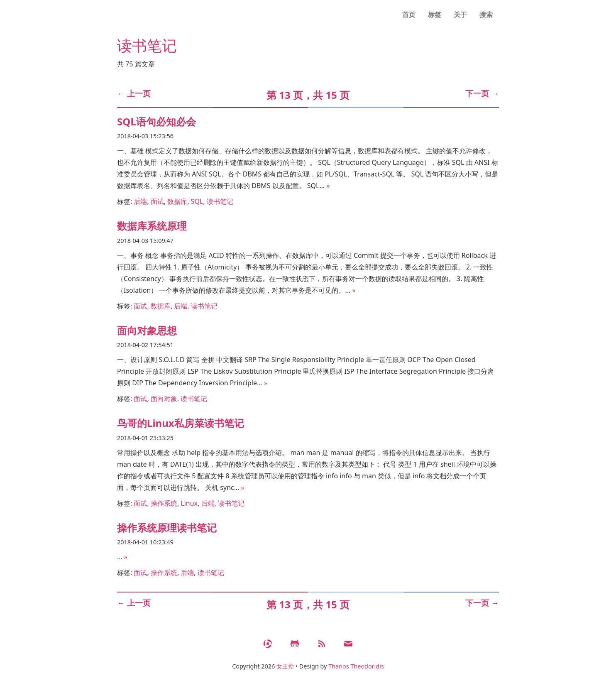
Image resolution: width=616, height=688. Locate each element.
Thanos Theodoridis (356, 666)
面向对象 (164, 399)
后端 (140, 201)
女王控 (285, 666)
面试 (157, 201)
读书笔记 (220, 201)
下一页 (482, 93)
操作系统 (164, 503)
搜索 (486, 15)
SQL (197, 201)
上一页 (134, 93)
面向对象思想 (147, 330)
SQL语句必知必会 (156, 121)
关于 (460, 15)
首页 (409, 15)
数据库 (177, 201)
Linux (189, 503)
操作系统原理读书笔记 (167, 528)
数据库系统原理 (152, 226)
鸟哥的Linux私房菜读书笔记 (181, 423)
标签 (435, 15)
